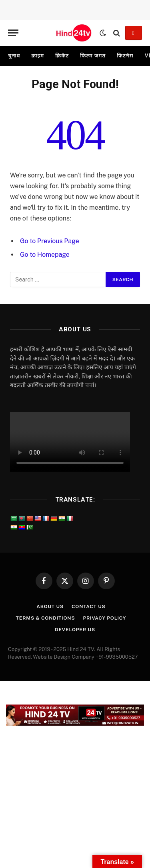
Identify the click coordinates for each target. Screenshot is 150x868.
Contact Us (89, 606)
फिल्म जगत (93, 56)
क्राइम (38, 56)
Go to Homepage (45, 255)
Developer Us (75, 630)
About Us (50, 606)
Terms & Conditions (46, 618)
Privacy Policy (104, 618)
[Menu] (13, 33)
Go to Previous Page (50, 241)
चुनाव (14, 56)
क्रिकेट (62, 56)
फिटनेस (125, 56)
